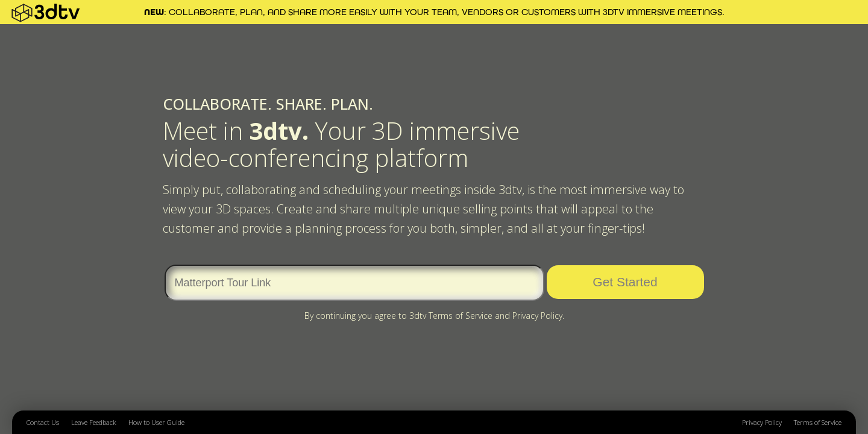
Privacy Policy (762, 422)
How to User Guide (156, 422)
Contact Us (43, 422)
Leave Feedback (94, 422)
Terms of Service (818, 422)
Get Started (625, 282)
